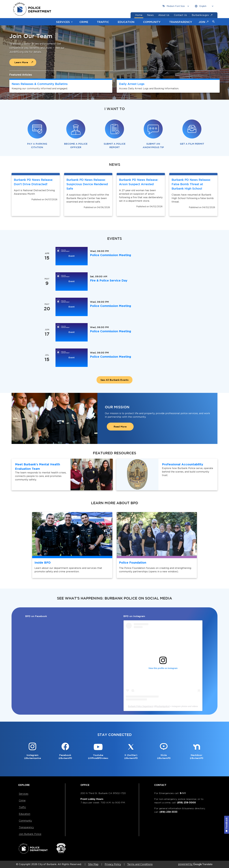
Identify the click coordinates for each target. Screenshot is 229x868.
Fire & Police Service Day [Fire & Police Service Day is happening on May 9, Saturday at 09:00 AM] (109, 280)
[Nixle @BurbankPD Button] (164, 751)
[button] (214, 22)
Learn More (21, 62)
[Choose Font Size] (176, 6)
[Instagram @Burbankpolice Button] (32, 751)
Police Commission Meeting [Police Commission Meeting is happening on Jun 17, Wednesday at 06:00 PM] (110, 331)
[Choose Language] (204, 6)
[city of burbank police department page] (33, 9)
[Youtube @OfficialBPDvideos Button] (98, 751)
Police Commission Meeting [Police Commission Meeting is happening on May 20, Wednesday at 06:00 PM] (110, 306)
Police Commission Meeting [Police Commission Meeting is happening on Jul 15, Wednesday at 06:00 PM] (110, 357)
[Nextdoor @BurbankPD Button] (197, 751)
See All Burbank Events (114, 380)
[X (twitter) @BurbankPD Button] (131, 751)
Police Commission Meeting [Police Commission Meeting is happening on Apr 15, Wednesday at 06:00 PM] (110, 255)
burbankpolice (163, 706)
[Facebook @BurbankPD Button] (65, 751)
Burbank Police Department (141, 706)
